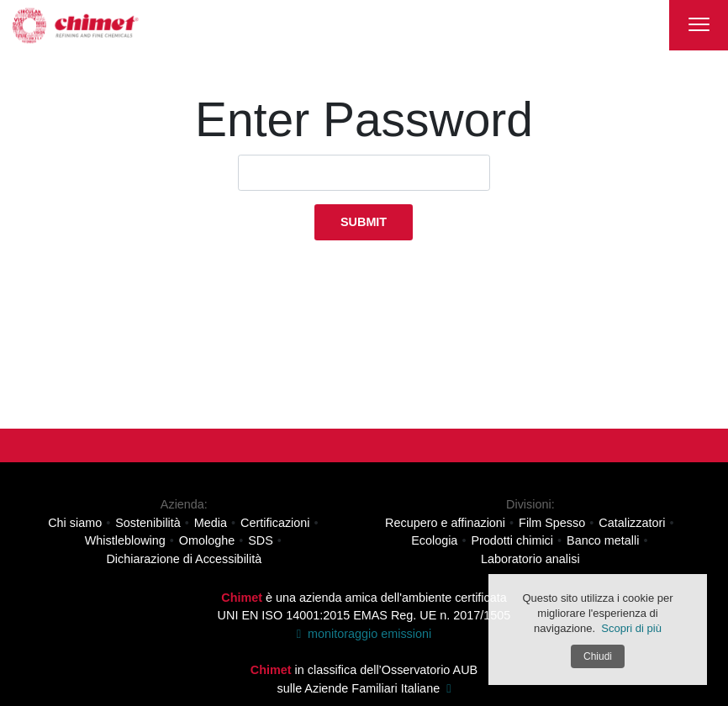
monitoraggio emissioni (364, 634)
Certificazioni (275, 522)
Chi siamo (75, 522)
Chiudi (598, 656)
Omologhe (207, 540)
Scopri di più (631, 628)
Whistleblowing (125, 540)
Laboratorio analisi (530, 559)
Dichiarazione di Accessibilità (184, 559)
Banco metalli (603, 540)
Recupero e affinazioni (445, 522)
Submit (364, 222)
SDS (261, 540)
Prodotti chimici (512, 540)
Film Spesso (552, 522)
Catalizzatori (632, 522)
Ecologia (434, 540)
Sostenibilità (148, 522)
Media (211, 522)
